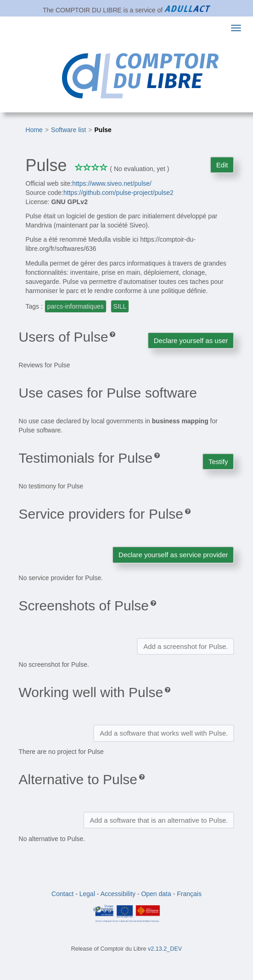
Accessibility (118, 894)
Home (34, 130)
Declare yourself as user (191, 341)
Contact (62, 894)
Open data (156, 894)
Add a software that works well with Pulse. (164, 733)
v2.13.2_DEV (165, 949)
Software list (68, 130)
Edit (222, 165)
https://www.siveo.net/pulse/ (112, 183)
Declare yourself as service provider (173, 555)
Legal (87, 894)
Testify (218, 462)
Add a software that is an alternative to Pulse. (159, 820)
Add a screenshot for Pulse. (186, 646)
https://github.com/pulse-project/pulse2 (118, 193)
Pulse (103, 130)
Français (189, 894)
